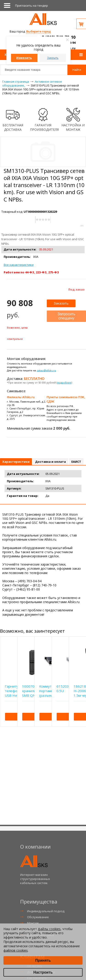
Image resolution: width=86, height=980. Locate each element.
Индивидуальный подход (46, 911)
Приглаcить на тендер (32, 5)
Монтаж (33, 923)
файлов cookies (16, 950)
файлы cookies (49, 929)
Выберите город (38, 31)
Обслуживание (38, 917)
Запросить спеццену (66, 316)
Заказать (61, 303)
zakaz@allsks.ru (46, 370)
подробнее (64, 382)
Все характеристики (19, 265)
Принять (43, 960)
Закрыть (53, 58)
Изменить (24, 58)
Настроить (43, 972)
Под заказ (76, 289)
